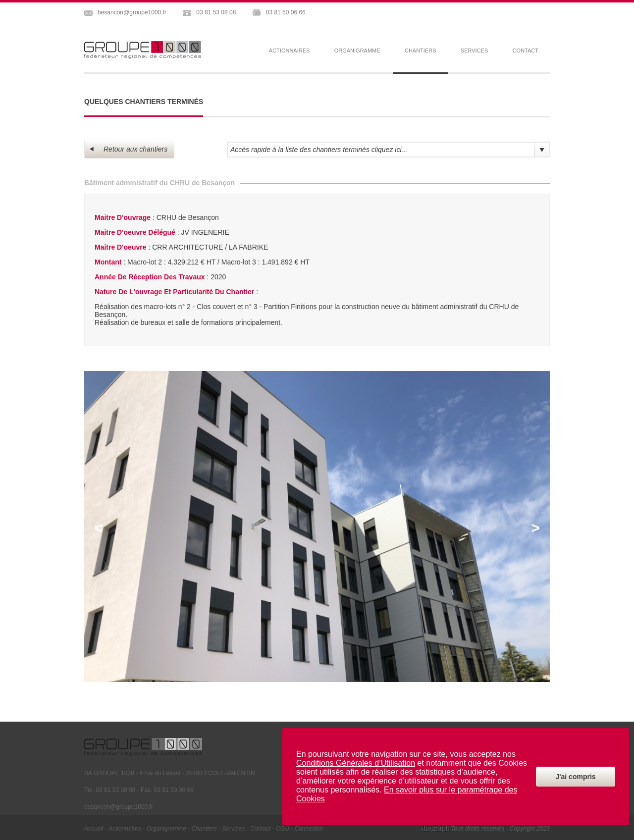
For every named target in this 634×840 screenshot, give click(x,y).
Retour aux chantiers (129, 149)
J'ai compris (575, 777)
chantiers (204, 829)
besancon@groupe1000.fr (132, 12)
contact (526, 51)
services (474, 51)
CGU (283, 829)
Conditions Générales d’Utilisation (356, 763)
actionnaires (290, 51)
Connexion (309, 829)
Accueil (94, 829)
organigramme (357, 51)
